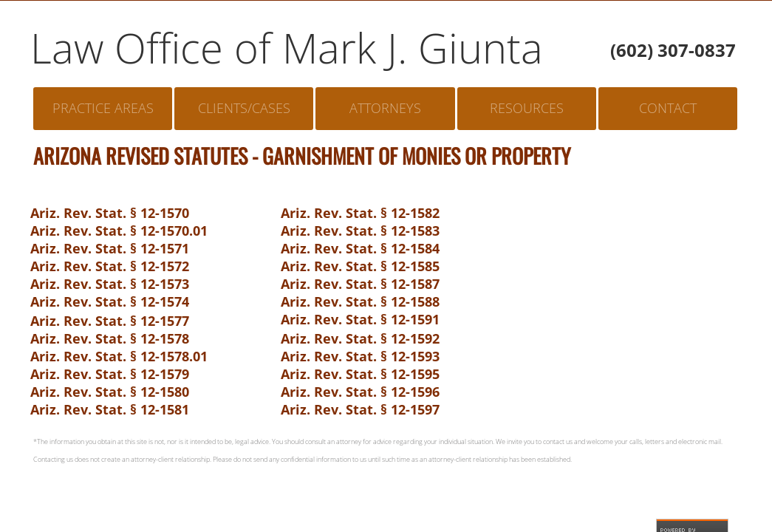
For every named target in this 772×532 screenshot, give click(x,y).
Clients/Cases (244, 108)
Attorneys (385, 108)
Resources (527, 108)
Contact (668, 108)
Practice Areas (103, 108)
